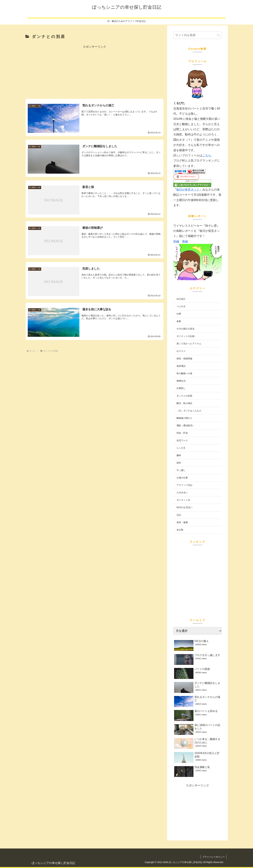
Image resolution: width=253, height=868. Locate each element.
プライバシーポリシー (213, 857)
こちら (207, 155)
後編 (185, 241)
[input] (197, 35)
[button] (218, 35)
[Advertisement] (95, 72)
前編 (176, 241)
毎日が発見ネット (188, 190)
